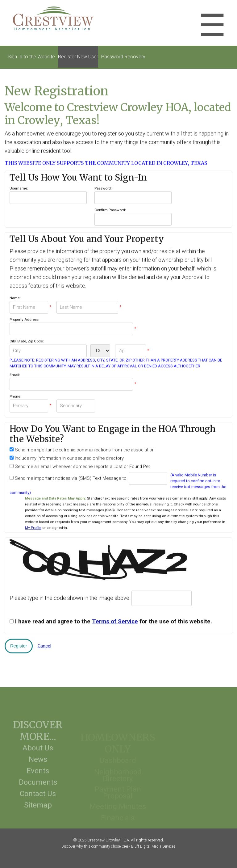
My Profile (33, 526)
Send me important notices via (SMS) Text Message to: (71, 476)
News (38, 765)
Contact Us (38, 800)
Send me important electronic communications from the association (84, 448)
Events (38, 777)
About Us (38, 754)
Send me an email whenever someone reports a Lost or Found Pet (82, 464)
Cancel (44, 644)
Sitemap (38, 811)
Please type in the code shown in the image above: (70, 596)
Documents (38, 788)
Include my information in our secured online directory (69, 456)
